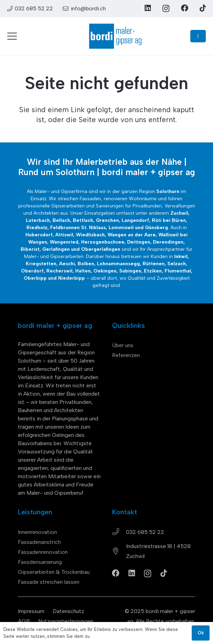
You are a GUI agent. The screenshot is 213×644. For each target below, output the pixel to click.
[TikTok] (203, 8)
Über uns (123, 345)
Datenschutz (68, 611)
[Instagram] (166, 8)
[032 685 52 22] (119, 532)
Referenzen (126, 355)
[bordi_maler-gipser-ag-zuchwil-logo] (115, 36)
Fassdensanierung (40, 562)
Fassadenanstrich (39, 542)
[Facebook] (185, 8)
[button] (12, 36)
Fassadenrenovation (43, 552)
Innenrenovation (37, 532)
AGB (24, 621)
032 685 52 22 (145, 532)
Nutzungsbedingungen (66, 621)
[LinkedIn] (148, 8)
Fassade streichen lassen (49, 582)
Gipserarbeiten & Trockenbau (54, 572)
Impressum (31, 611)
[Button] (198, 36)
